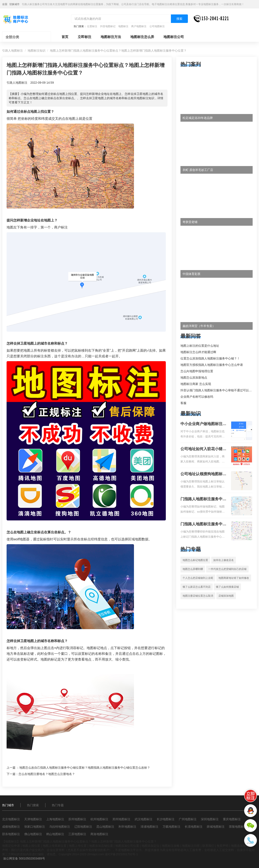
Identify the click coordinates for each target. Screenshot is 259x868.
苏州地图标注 (77, 819)
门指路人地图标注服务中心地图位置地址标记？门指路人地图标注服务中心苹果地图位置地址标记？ (203, 524)
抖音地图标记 (108, 26)
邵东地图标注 (11, 834)
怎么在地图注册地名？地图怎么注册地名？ (47, 774)
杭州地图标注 (99, 819)
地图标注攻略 (171, 846)
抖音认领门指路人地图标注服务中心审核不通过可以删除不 (219, 390)
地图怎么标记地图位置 (195, 560)
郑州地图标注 (121, 819)
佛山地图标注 (33, 834)
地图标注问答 (191, 846)
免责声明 (222, 846)
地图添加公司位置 (127, 846)
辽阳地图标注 (83, 827)
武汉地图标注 (144, 819)
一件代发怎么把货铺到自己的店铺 (227, 569)
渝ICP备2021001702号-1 (121, 854)
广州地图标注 (188, 819)
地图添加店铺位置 (101, 846)
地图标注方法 (111, 37)
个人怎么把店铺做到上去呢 (198, 578)
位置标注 (92, 26)
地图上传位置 (78, 846)
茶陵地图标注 (238, 827)
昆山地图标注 (105, 827)
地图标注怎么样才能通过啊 (198, 352)
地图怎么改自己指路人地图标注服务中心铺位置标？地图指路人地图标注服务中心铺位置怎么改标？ (85, 768)
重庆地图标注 (232, 819)
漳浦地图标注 (149, 827)
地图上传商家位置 (55, 846)
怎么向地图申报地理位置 (197, 371)
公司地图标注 (157, 26)
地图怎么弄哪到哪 (193, 569)
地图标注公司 (174, 37)
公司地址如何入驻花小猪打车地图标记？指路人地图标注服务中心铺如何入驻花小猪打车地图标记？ (203, 449)
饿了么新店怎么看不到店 (197, 587)
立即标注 (84, 37)
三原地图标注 (77, 834)
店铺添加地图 (226, 596)
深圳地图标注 (210, 819)
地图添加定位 (151, 846)
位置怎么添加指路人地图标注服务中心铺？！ (210, 358)
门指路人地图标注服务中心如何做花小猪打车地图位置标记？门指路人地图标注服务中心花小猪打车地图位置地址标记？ (203, 499)
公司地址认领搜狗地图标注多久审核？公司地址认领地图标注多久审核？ (203, 474)
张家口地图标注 (35, 827)
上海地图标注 (55, 819)
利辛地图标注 (127, 827)
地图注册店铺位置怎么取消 (198, 596)
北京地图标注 (11, 819)
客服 (183, 403)
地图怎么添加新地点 (194, 378)
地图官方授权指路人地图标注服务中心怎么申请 (212, 365)
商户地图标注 (139, 26)
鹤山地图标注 (55, 834)
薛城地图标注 (216, 827)
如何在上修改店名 (224, 560)
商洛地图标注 (99, 834)
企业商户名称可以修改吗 (197, 397)
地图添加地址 (240, 846)
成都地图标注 (11, 827)
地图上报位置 (31, 846)
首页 (65, 37)
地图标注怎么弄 (142, 37)
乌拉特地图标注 (60, 827)
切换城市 (14, 4)
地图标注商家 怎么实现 (196, 384)
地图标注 (123, 26)
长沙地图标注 (166, 819)
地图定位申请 (11, 846)
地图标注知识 (37, 51)
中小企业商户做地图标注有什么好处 (203, 424)
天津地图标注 (33, 819)
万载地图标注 (172, 827)
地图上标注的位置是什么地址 (200, 346)
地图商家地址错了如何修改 (234, 578)
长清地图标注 (194, 827)
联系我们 (208, 846)
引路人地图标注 (13, 51)
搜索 (179, 19)
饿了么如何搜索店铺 (227, 587)
